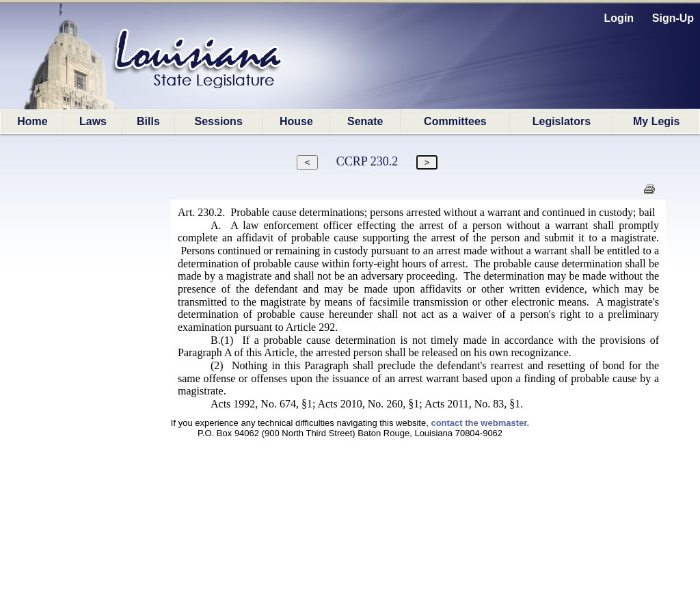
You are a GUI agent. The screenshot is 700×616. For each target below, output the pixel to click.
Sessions (219, 121)
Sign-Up (673, 18)
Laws (93, 121)
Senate (365, 121)
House (296, 121)
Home (32, 121)
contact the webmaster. (480, 423)
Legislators (562, 121)
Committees (455, 121)
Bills (148, 121)
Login (619, 18)
